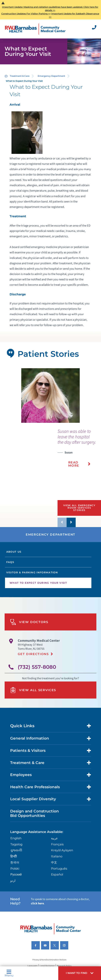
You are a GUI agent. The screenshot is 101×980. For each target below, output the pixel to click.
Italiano (57, 856)
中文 (54, 862)
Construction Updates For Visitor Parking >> (26, 14)
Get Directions (33, 654)
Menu (9, 973)
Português (59, 868)
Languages (32, 966)
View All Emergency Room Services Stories (79, 508)
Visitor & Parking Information (32, 572)
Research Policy (64, 966)
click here (37, 903)
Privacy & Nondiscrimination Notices (49, 960)
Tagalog (16, 844)
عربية (54, 838)
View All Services (33, 690)
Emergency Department (51, 76)
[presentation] (79, 450)
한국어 (15, 862)
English (16, 838)
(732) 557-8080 (37, 667)
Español (57, 874)
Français (57, 844)
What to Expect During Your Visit (38, 583)
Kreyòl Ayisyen (62, 850)
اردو (13, 881)
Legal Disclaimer (47, 966)
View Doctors (29, 622)
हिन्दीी (14, 856)
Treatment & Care (20, 76)
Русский (16, 874)
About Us (14, 552)
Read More (74, 464)
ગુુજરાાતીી (16, 850)
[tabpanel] (51, 395)
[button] (80, 973)
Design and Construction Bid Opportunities (34, 813)
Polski (15, 868)
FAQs (10, 562)
